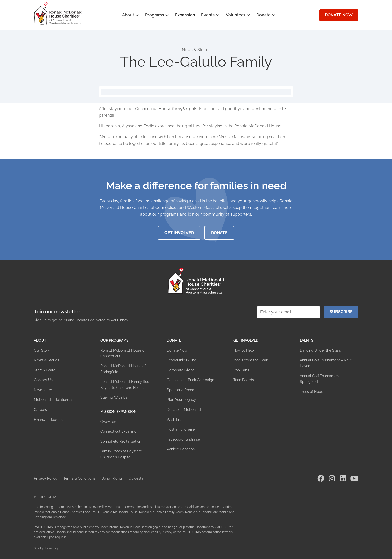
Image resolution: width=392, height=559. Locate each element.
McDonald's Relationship (54, 400)
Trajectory (51, 548)
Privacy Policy (46, 478)
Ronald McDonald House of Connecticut (123, 353)
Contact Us (43, 380)
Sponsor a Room (180, 390)
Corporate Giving (181, 370)
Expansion (185, 15)
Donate (219, 233)
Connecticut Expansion (119, 431)
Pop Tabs (241, 370)
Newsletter (43, 390)
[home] (58, 13)
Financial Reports (48, 420)
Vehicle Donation (181, 449)
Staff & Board (45, 370)
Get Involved (179, 233)
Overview (108, 422)
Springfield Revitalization (121, 441)
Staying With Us (114, 397)
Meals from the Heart (251, 360)
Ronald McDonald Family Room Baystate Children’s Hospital (126, 385)
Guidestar (137, 478)
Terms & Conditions (79, 478)
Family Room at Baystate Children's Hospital (121, 454)
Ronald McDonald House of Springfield (123, 369)
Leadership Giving (182, 360)
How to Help (244, 350)
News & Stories (46, 360)
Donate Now (339, 15)
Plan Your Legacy (181, 400)
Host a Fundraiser (181, 429)
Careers (40, 410)
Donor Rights (112, 478)
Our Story (42, 350)
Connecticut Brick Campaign (190, 380)
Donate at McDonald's (185, 410)
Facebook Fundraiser (184, 439)
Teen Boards (244, 380)
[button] (131, 15)
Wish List (174, 420)
